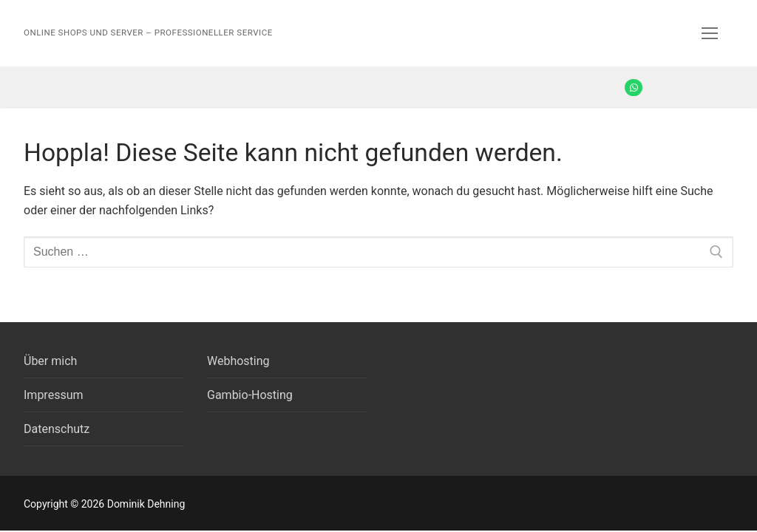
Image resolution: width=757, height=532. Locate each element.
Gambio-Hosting (250, 395)
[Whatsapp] (633, 88)
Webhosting (238, 361)
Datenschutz (57, 429)
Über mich (50, 361)
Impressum (54, 395)
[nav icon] (710, 33)
